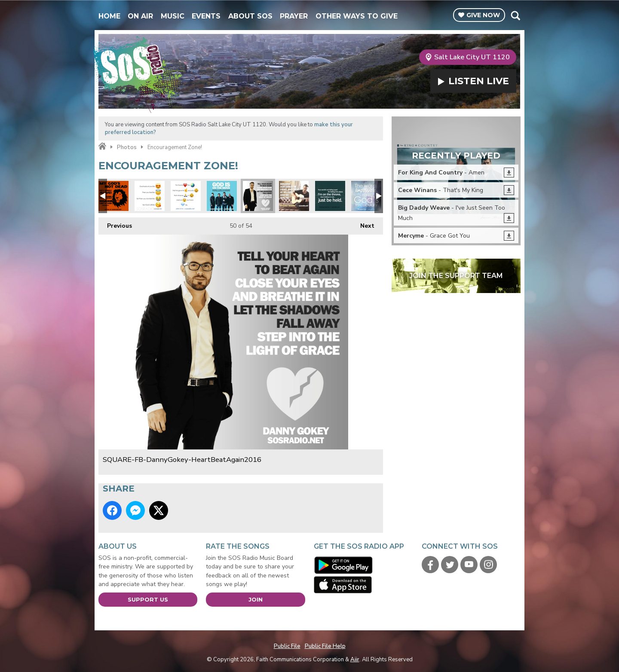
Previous (115, 224)
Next (363, 224)
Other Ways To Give (357, 16)
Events (206, 16)
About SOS (250, 16)
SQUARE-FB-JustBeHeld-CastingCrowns (330, 196)
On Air (140, 16)
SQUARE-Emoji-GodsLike (150, 196)
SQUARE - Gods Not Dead (113, 196)
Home (109, 16)
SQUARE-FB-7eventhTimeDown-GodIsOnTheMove (222, 196)
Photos (127, 147)
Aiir (355, 660)
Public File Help (325, 646)
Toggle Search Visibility (515, 15)
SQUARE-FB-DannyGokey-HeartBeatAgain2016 (258, 196)
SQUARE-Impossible (366, 196)
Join (256, 599)
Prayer (294, 16)
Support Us (148, 599)
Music (173, 16)
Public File (287, 646)
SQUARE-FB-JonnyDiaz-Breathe (294, 196)
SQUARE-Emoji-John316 (186, 196)
